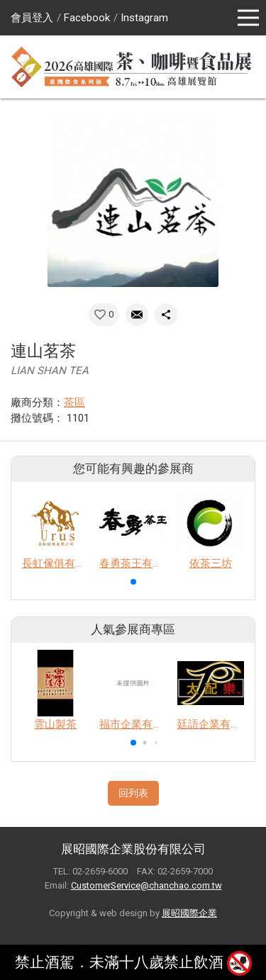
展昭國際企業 (189, 913)
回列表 (133, 793)
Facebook (87, 18)
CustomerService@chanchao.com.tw (146, 885)
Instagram (144, 18)
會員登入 (32, 18)
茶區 (74, 402)
